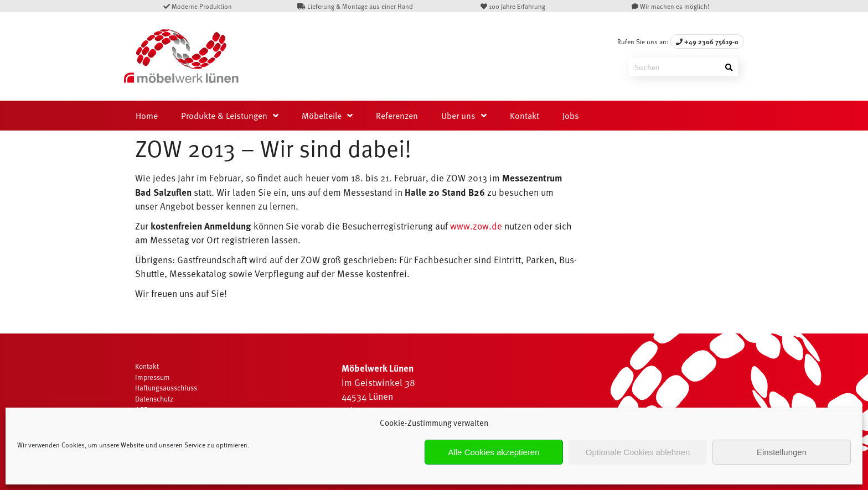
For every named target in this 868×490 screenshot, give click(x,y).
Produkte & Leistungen (224, 116)
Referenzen (397, 116)
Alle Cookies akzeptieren (494, 452)
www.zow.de (476, 226)
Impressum (153, 377)
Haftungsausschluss (166, 388)
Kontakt (525, 116)
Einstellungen (782, 452)
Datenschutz (154, 399)
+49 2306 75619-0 (707, 41)
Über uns (458, 116)
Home (147, 116)
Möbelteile (322, 116)
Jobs (571, 116)
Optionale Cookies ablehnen (638, 452)
